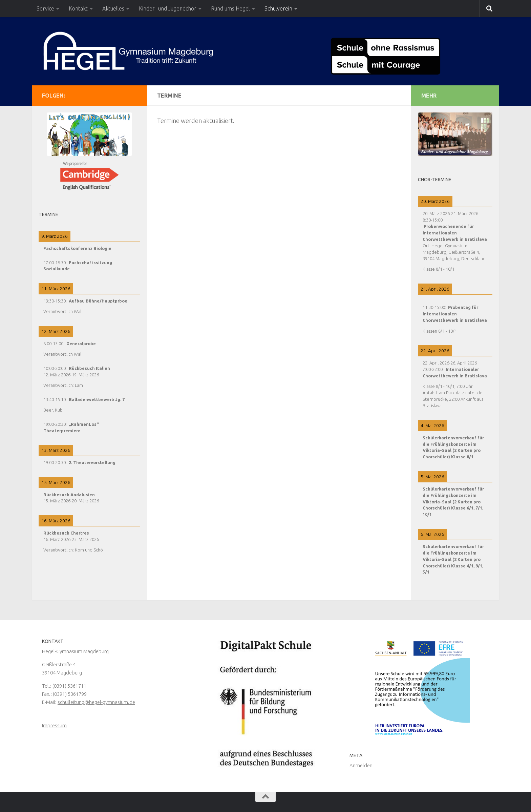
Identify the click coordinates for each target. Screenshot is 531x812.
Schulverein (278, 8)
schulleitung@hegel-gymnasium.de (96, 702)
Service (45, 8)
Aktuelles (113, 8)
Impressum (54, 725)
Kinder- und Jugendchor (168, 8)
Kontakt (78, 8)
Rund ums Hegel (230, 8)
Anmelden (361, 765)
